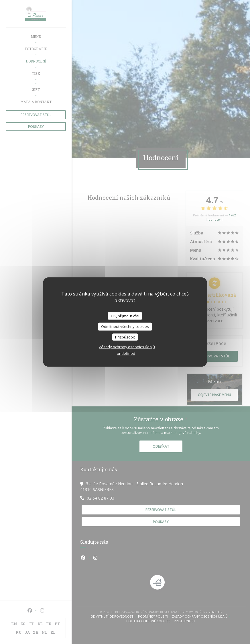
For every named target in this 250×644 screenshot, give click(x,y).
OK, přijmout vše (125, 316)
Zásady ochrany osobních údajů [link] (127, 347)
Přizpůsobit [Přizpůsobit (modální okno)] (125, 337)
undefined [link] (126, 353)
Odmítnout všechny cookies (125, 326)
